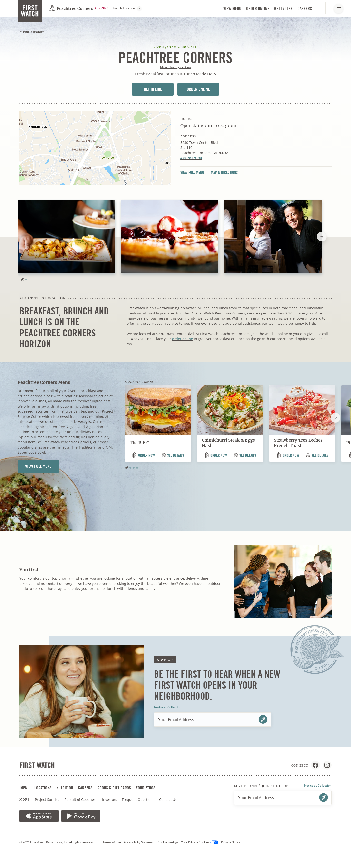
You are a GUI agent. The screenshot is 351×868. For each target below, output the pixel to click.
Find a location (32, 32)
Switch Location (124, 8)
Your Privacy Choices (200, 842)
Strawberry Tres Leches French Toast (298, 443)
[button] (22, 279)
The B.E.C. (140, 443)
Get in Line (283, 8)
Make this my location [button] (175, 67)
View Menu (232, 8)
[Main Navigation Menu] (339, 9)
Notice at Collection (168, 707)
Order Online (258, 8)
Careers (305, 8)
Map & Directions (224, 173)
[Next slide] (322, 237)
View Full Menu (192, 173)
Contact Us (168, 800)
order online (182, 339)
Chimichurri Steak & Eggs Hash (228, 443)
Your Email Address (176, 720)
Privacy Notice (231, 842)
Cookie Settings (168, 842)
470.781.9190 (191, 158)
